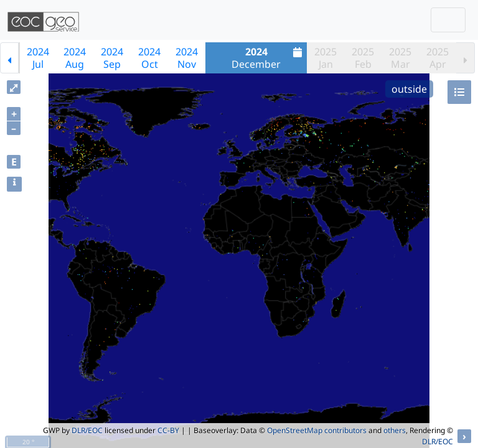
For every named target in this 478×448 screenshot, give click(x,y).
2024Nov (187, 58)
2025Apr (438, 58)
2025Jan (326, 58)
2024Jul (38, 58)
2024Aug (75, 58)
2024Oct (149, 58)
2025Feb (363, 58)
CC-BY (168, 430)
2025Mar (400, 58)
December (268, 58)
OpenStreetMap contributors (317, 430)
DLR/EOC (87, 430)
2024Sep (112, 58)
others (395, 430)
